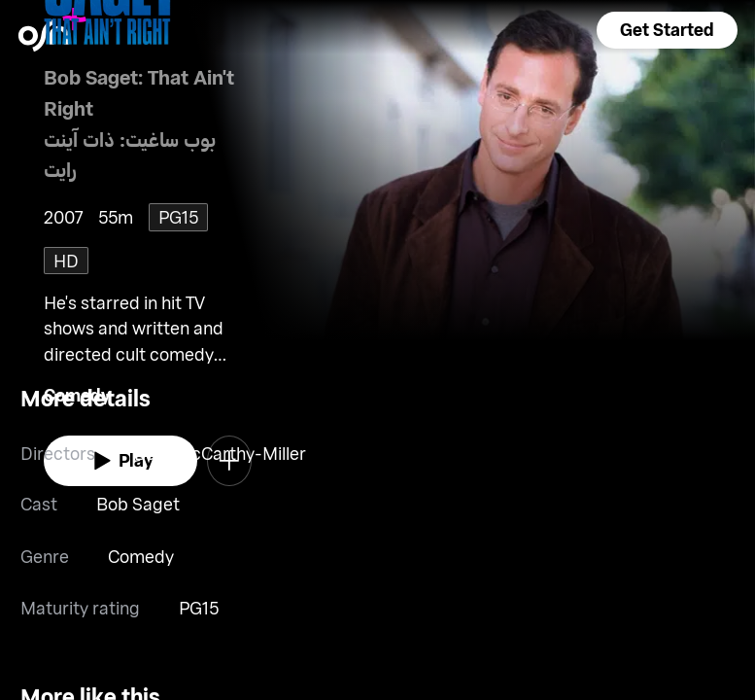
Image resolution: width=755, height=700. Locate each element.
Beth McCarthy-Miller (220, 453)
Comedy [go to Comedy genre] (141, 556)
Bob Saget (138, 504)
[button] (667, 30)
